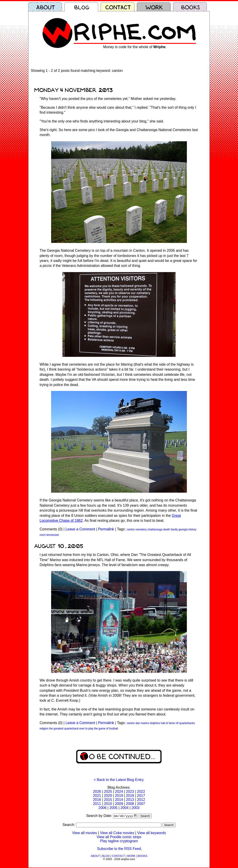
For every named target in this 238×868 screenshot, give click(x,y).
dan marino (142, 723)
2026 (97, 792)
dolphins (155, 723)
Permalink (106, 529)
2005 (114, 808)
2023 (130, 792)
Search (145, 816)
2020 (108, 796)
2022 (141, 792)
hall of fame (168, 723)
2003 (136, 808)
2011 (97, 804)
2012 (141, 800)
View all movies (85, 833)
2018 (130, 796)
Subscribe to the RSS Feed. (119, 849)
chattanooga (155, 529)
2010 (108, 804)
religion (44, 729)
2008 (130, 804)
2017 (141, 796)
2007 (141, 804)
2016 (97, 800)
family (174, 529)
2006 (102, 808)
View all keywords (151, 833)
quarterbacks (187, 723)
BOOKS (143, 856)
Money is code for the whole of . (135, 47)
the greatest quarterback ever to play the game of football (83, 729)
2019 (119, 796)
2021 (97, 796)
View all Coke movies (117, 833)
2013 (130, 800)
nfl (177, 723)
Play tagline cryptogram (119, 841)
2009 (119, 804)
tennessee (53, 535)
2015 (108, 800)
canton (131, 529)
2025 (108, 792)
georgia (183, 529)
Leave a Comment (80, 529)
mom (43, 535)
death (167, 529)
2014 (119, 800)
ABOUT (95, 856)
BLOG (106, 856)
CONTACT (118, 856)
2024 (119, 792)
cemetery (141, 529)
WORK (131, 856)
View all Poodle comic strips (119, 837)
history (192, 529)
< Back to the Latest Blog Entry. (119, 780)
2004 (125, 808)
